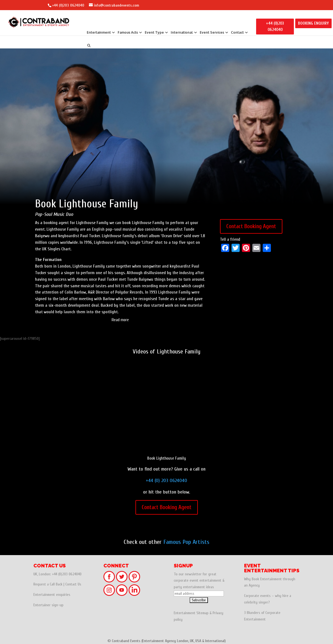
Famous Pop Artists (186, 542)
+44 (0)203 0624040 (68, 5)
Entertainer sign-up (48, 605)
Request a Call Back (48, 584)
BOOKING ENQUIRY (313, 23)
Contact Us (73, 584)
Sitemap (202, 613)
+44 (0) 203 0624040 (166, 481)
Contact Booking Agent (251, 226)
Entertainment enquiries (52, 595)
